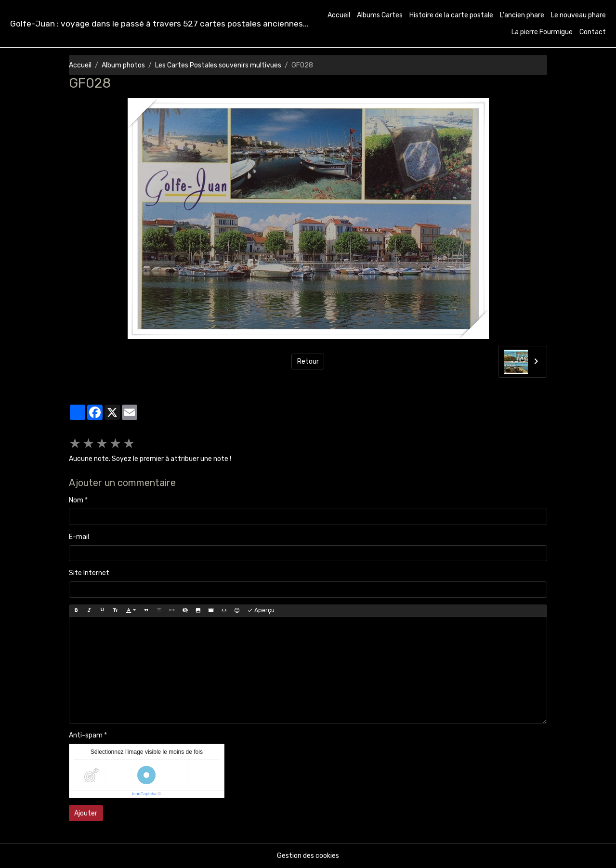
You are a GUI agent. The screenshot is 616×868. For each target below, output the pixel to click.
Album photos (123, 65)
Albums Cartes (380, 15)
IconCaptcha (145, 794)
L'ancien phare (522, 15)
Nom (76, 500)
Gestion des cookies (308, 856)
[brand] (159, 24)
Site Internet (89, 573)
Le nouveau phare (578, 15)
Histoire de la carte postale (451, 15)
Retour (308, 362)
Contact (593, 32)
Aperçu (261, 611)
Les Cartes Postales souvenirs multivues (218, 65)
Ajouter (86, 813)
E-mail (79, 537)
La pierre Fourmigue (542, 32)
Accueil (339, 15)
